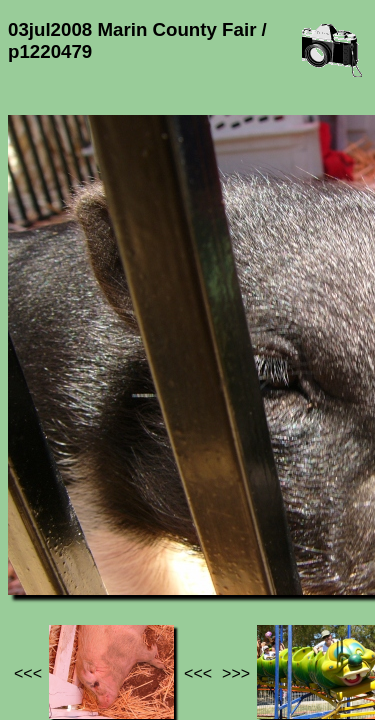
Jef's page (44, 538)
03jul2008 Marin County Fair (117, 547)
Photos (119, 538)
